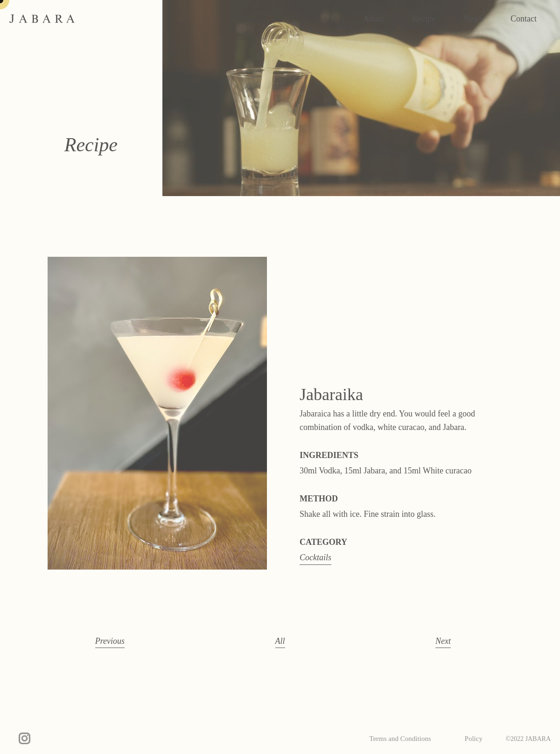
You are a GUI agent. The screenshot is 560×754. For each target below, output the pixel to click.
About (374, 19)
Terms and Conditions (400, 739)
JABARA (42, 19)
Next (443, 641)
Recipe (424, 19)
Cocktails (315, 557)
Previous (110, 641)
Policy (474, 739)
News (473, 19)
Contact (524, 19)
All (280, 641)
